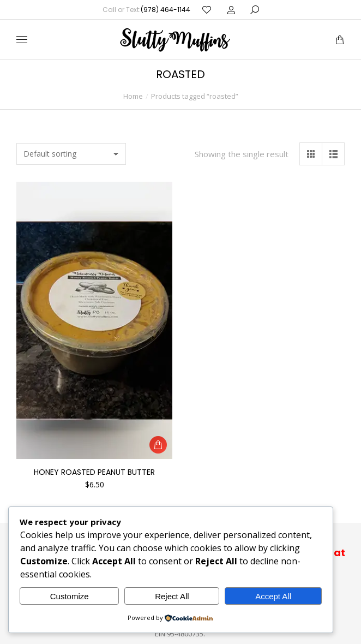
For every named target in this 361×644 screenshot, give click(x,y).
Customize (70, 596)
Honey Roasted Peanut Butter (94, 472)
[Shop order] (71, 154)
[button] (158, 445)
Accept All (273, 596)
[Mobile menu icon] (22, 40)
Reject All (172, 596)
